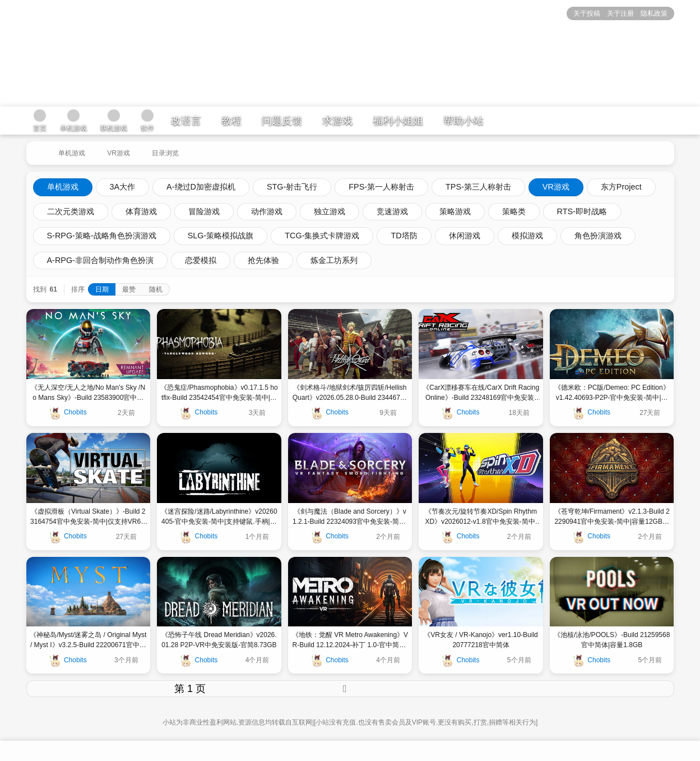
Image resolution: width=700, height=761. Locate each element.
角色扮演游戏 (598, 236)
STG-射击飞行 (292, 187)
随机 (156, 289)
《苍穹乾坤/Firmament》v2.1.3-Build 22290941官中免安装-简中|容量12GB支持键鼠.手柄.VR (612, 517)
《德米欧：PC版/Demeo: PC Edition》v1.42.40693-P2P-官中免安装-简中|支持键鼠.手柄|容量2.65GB (612, 393)
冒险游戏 (204, 211)
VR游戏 (119, 153)
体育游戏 (141, 211)
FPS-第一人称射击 (381, 187)
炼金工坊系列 (334, 260)
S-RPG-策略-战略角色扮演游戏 (102, 236)
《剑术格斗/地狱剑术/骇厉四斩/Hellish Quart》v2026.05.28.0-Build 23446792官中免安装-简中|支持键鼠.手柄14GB (350, 393)
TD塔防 (404, 236)
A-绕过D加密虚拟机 (201, 187)
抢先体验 (263, 260)
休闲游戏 (465, 236)
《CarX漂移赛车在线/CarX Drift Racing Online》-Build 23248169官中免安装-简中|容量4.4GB (481, 393)
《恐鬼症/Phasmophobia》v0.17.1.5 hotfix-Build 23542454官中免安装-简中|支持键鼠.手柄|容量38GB (219, 393)
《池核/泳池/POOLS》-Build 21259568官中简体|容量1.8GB (612, 640)
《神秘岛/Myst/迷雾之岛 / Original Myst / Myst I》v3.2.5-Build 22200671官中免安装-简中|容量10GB (88, 640)
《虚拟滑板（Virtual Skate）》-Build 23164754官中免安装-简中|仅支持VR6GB (88, 517)
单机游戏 (72, 153)
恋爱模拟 (201, 260)
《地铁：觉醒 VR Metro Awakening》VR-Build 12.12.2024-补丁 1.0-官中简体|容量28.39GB (350, 640)
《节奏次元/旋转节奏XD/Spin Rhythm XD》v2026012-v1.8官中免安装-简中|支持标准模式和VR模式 (481, 517)
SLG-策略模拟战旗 (221, 236)
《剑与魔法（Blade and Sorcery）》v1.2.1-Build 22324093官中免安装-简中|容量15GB (350, 517)
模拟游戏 (527, 236)
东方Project (621, 187)
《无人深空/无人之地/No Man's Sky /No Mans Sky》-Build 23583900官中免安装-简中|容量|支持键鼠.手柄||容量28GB (88, 393)
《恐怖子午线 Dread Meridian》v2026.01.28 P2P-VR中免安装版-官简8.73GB (219, 640)
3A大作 (123, 187)
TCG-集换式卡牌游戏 (322, 236)
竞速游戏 (392, 211)
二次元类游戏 (71, 211)
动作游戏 (267, 211)
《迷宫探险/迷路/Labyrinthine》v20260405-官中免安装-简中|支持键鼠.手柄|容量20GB (219, 517)
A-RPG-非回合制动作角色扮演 (100, 260)
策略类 (514, 211)
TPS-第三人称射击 (478, 187)
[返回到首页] (36, 149)
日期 (102, 289)
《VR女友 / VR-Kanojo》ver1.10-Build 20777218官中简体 (481, 640)
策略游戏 (455, 211)
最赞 (129, 289)
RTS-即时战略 (582, 211)
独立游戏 (330, 211)
